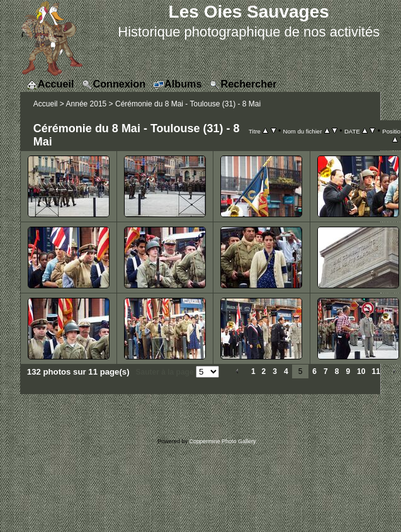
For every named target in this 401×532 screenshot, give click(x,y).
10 (361, 371)
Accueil (46, 104)
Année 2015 (87, 104)
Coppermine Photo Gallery (222, 441)
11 (376, 371)
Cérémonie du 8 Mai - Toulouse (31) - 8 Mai (188, 104)
